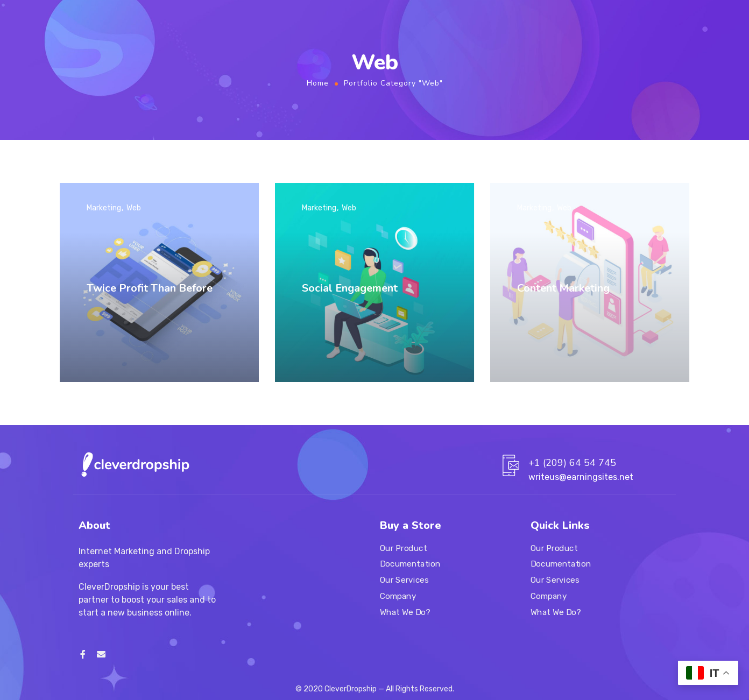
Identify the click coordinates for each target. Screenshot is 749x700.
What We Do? (405, 612)
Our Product (403, 548)
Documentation (410, 564)
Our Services (404, 580)
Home (318, 83)
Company (398, 596)
